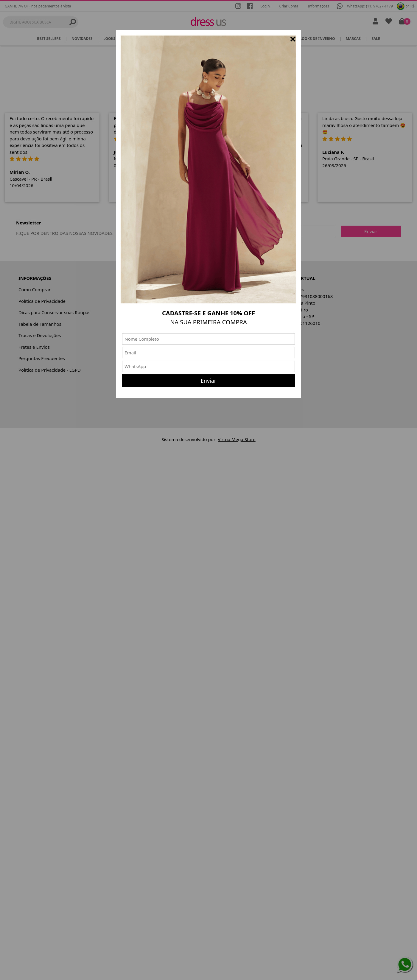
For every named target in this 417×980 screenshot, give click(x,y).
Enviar (208, 381)
